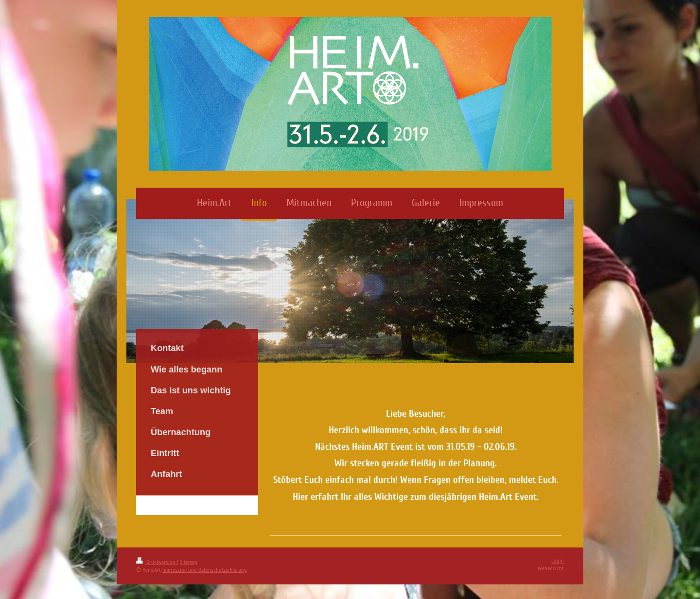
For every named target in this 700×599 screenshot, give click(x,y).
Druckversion (157, 562)
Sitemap (189, 562)
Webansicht (551, 569)
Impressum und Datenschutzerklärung (205, 570)
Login (558, 561)
